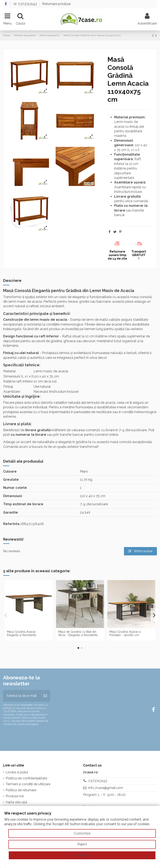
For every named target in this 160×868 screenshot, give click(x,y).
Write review (140, 551)
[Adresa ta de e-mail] (22, 696)
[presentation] (38, 737)
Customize (82, 833)
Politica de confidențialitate (26, 778)
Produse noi (15, 796)
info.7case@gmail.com (106, 788)
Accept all (82, 855)
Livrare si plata (17, 772)
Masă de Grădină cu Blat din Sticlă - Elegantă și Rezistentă (78, 633)
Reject (82, 844)
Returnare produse (56, 4)
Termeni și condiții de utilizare (28, 784)
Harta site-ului (16, 802)
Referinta (11, 524)
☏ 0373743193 (25, 4)
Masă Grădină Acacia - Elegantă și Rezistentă (22, 633)
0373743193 (98, 781)
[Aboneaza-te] (45, 696)
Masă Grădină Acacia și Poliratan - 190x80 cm (125, 633)
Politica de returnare (21, 790)
